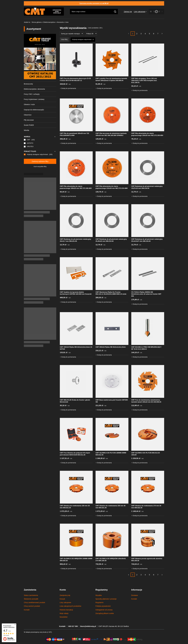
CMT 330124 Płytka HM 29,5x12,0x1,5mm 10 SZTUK (76, 348)
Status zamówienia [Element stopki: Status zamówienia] (31, 595)
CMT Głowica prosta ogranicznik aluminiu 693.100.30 (147, 560)
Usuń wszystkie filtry (40, 167)
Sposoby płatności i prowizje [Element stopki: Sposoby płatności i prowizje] (106, 599)
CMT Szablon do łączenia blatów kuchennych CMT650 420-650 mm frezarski (76, 293)
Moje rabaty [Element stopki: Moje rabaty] (64, 613)
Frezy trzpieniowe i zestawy (34, 99)
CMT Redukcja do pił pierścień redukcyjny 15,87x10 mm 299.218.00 (147, 187)
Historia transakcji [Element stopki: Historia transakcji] (66, 610)
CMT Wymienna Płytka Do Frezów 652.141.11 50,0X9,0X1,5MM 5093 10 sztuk (111, 293)
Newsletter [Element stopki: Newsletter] (64, 617)
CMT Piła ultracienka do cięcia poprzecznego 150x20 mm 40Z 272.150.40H (147, 134)
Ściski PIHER (29, 125)
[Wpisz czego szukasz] (94, 12)
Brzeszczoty (28, 84)
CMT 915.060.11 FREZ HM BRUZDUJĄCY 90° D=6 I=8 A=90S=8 (146, 348)
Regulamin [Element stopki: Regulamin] (99, 602)
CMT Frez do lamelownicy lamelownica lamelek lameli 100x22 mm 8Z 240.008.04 (146, 401)
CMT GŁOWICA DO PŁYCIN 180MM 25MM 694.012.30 (111, 454)
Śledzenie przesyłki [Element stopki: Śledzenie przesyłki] (31, 599)
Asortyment (34, 29)
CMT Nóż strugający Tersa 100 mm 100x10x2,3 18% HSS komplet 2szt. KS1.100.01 (144, 80)
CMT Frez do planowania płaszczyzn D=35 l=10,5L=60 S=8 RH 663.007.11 (75, 79)
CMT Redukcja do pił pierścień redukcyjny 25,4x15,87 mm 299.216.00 (147, 240)
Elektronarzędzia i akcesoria (34, 89)
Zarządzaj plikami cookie (105, 613)
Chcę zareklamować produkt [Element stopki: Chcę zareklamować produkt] (34, 602)
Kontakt (62, 626)
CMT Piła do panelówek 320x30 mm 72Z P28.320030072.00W (74, 134)
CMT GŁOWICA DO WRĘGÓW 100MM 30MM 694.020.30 (76, 560)
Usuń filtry (64, 39)
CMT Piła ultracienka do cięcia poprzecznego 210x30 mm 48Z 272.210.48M (112, 187)
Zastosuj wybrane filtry (40, 161)
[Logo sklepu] (44, 12)
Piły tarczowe (29, 120)
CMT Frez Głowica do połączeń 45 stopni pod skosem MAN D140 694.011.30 (75, 454)
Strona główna (37, 22)
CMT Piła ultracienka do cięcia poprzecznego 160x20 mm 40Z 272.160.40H (76, 187)
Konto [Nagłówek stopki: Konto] (63, 590)
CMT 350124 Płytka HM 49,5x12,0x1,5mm (111, 347)
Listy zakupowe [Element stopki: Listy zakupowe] (65, 602)
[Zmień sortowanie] (72, 34)
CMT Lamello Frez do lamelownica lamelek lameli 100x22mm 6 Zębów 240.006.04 (111, 79)
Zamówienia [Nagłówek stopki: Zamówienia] (30, 590)
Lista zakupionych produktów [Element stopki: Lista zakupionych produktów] (70, 606)
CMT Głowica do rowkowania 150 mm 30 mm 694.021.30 (75, 507)
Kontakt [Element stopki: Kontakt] (27, 610)
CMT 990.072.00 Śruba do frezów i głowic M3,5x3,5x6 (75, 401)
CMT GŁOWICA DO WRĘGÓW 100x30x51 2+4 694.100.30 (111, 560)
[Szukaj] (115, 12)
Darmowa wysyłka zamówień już (94, 3)
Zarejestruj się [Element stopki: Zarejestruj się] (65, 595)
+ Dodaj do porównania (68, 88)
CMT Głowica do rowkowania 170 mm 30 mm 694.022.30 (146, 507)
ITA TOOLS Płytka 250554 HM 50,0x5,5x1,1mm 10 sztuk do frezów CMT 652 (146, 294)
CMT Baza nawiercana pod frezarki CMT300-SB (112, 401)
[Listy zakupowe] (140, 12)
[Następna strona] (162, 34)
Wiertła (26, 130)
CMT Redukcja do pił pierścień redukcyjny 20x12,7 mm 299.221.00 (75, 240)
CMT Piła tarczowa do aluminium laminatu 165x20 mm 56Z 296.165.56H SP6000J (111, 134)
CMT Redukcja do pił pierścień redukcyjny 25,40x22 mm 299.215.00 (111, 240)
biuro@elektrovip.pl (88, 626)
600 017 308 (73, 626)
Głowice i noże (29, 104)
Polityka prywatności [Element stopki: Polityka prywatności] (103, 606)
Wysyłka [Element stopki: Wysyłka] (99, 595)
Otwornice (28, 115)
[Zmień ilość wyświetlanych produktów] (91, 34)
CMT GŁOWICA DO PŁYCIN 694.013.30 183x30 (145, 454)
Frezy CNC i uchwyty (32, 94)
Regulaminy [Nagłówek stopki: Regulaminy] (102, 590)
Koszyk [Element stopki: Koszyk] (62, 599)
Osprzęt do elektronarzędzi (34, 110)
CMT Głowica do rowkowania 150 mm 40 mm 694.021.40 (110, 507)
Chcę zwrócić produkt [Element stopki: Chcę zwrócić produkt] (32, 606)
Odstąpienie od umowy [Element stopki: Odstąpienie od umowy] (104, 610)
